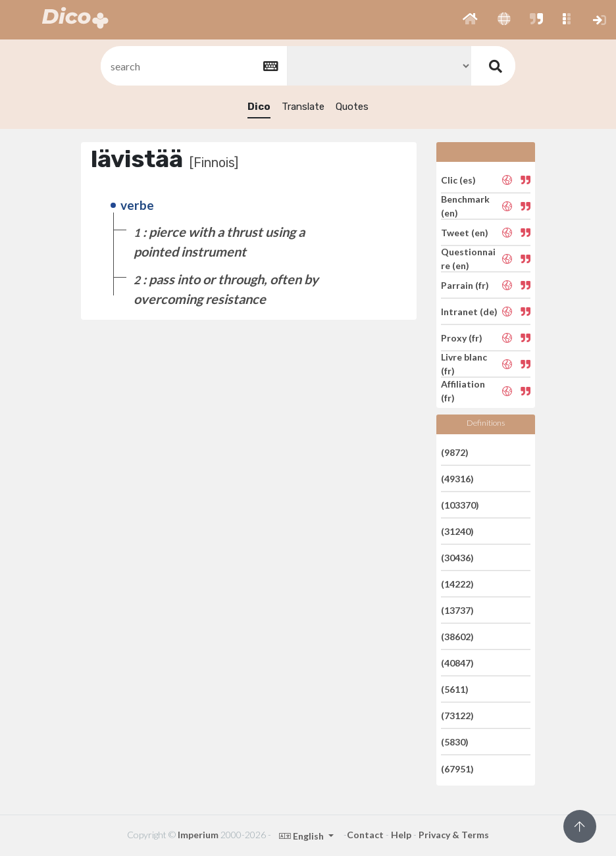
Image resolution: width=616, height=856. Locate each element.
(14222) (457, 584)
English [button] (302, 836)
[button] (470, 20)
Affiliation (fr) (463, 391)
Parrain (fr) (465, 285)
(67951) (457, 768)
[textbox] (193, 66)
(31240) (457, 531)
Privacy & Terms (454, 835)
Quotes (352, 107)
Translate (303, 107)
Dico (259, 107)
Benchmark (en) (465, 206)
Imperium (198, 835)
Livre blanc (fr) (464, 364)
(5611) (455, 689)
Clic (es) (458, 179)
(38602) (457, 637)
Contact (365, 835)
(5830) (455, 742)
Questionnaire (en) (468, 259)
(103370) (460, 505)
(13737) (457, 610)
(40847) (457, 663)
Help (401, 835)
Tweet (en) (465, 233)
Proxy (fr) (462, 338)
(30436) (457, 558)
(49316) (457, 479)
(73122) (457, 716)
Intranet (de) (469, 312)
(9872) (455, 452)
